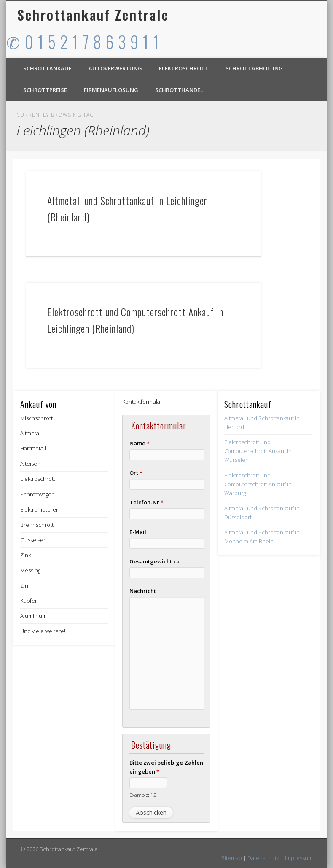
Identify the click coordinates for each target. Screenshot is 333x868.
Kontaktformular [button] (142, 402)
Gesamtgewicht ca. (155, 561)
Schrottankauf (47, 68)
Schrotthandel (179, 90)
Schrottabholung (254, 68)
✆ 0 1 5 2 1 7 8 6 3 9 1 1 (83, 41)
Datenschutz (263, 858)
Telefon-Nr (146, 502)
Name (140, 443)
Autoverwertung (115, 68)
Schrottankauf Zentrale (93, 15)
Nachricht (143, 591)
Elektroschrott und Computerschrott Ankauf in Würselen (258, 451)
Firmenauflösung (111, 90)
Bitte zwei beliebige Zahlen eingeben (166, 767)
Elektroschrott (184, 68)
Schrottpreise (45, 90)
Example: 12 (143, 795)
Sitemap (232, 858)
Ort (136, 473)
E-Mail (138, 532)
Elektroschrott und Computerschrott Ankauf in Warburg (258, 484)
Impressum (299, 858)
